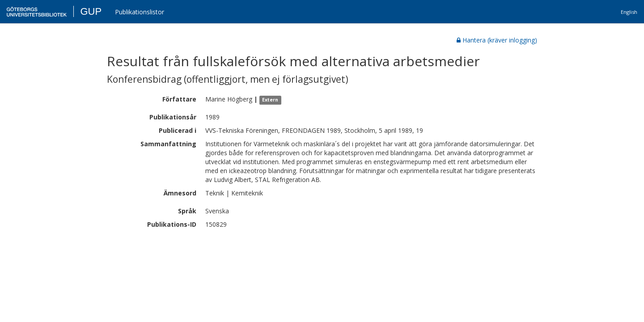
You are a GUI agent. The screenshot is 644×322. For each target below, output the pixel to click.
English (629, 12)
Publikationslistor (140, 12)
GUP (91, 11)
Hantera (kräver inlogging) (497, 40)
